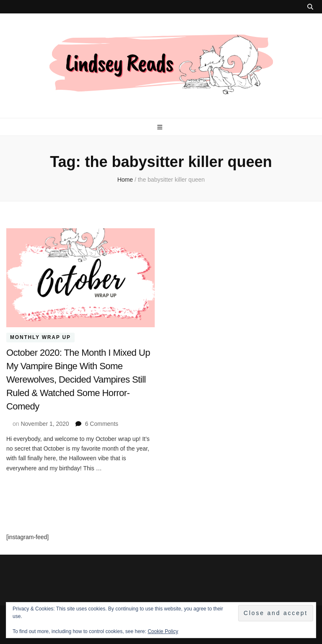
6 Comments (102, 424)
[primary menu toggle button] (161, 127)
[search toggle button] (310, 7)
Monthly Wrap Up (40, 338)
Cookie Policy (163, 631)
